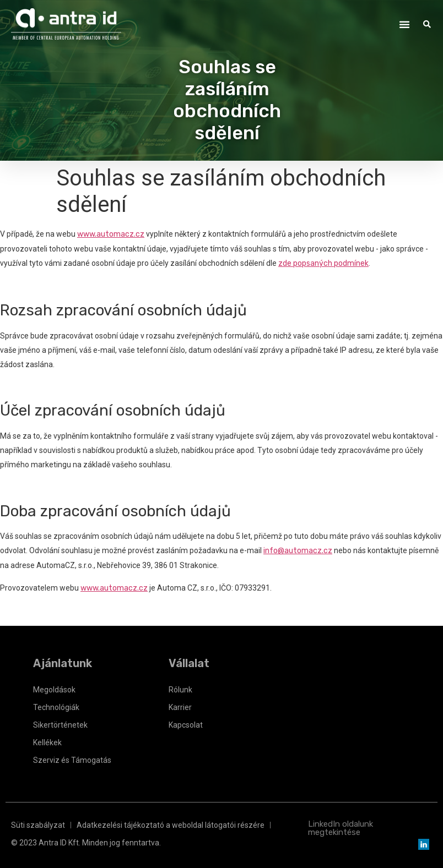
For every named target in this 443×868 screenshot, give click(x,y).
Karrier (180, 707)
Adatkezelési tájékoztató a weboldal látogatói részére (171, 825)
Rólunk (180, 690)
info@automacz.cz (298, 551)
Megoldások (54, 690)
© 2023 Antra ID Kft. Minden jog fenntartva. (86, 843)
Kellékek (47, 743)
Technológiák (56, 707)
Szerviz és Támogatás (72, 760)
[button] (404, 24)
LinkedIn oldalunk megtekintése (341, 828)
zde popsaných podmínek (323, 263)
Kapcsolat (186, 725)
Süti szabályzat (38, 825)
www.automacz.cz (111, 234)
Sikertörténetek (60, 725)
